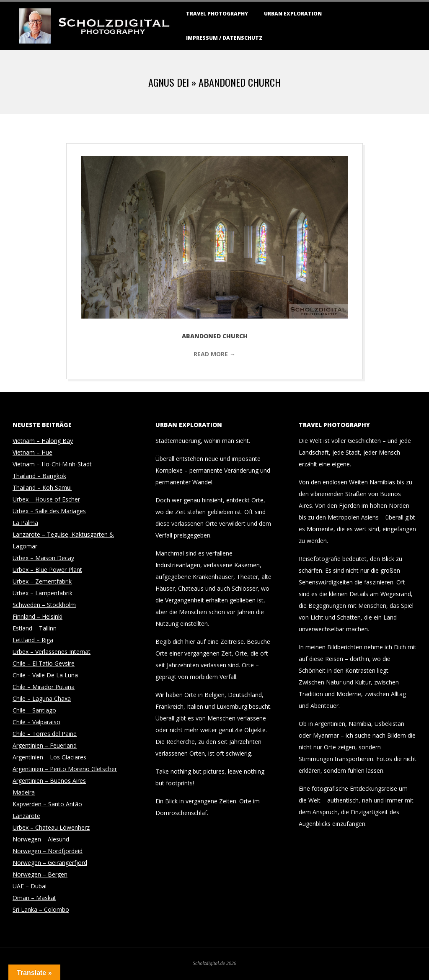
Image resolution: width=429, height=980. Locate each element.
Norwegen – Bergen (40, 874)
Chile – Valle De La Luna (45, 675)
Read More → (214, 354)
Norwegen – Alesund (41, 839)
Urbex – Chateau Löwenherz (51, 827)
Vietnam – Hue (32, 452)
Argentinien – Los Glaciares (49, 757)
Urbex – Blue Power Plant (47, 570)
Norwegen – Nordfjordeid (48, 851)
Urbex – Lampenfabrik (43, 593)
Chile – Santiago (34, 710)
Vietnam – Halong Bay (43, 441)
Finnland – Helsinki (37, 616)
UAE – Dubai (30, 886)
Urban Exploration (293, 14)
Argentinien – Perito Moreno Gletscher (65, 769)
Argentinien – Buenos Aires (49, 781)
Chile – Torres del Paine (45, 734)
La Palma (25, 523)
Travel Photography (217, 14)
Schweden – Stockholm (44, 605)
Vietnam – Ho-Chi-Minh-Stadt (52, 464)
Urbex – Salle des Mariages (49, 511)
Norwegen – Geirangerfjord (50, 863)
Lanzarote (26, 816)
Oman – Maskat (34, 898)
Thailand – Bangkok (39, 476)
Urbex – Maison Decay (43, 558)
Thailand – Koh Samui (42, 487)
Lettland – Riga (33, 640)
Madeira (24, 792)
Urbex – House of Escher (46, 499)
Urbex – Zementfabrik (42, 581)
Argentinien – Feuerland (45, 745)
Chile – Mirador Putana (44, 687)
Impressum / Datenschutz (224, 38)
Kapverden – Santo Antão (47, 804)
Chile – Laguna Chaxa (42, 698)
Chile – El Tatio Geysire (44, 663)
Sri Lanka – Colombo (41, 909)
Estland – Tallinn (35, 628)
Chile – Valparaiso (36, 722)
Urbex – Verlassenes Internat (52, 652)
